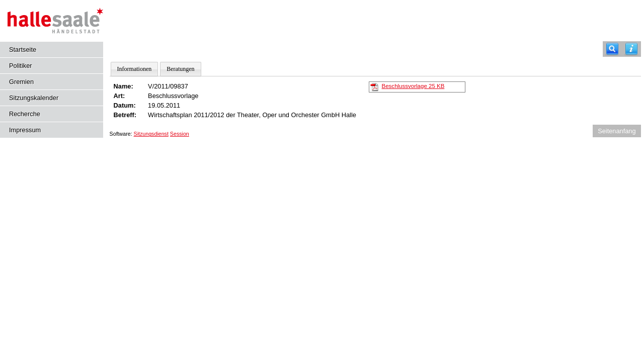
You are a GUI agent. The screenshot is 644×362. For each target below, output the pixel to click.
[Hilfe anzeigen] (631, 49)
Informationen (135, 69)
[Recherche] (612, 49)
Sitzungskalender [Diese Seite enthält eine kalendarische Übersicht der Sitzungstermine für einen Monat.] (34, 98)
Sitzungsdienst (151, 134)
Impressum (25, 130)
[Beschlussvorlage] (374, 86)
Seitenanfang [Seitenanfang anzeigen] (617, 131)
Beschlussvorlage (413, 86)
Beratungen (180, 69)
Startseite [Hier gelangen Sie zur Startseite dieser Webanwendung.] (23, 50)
